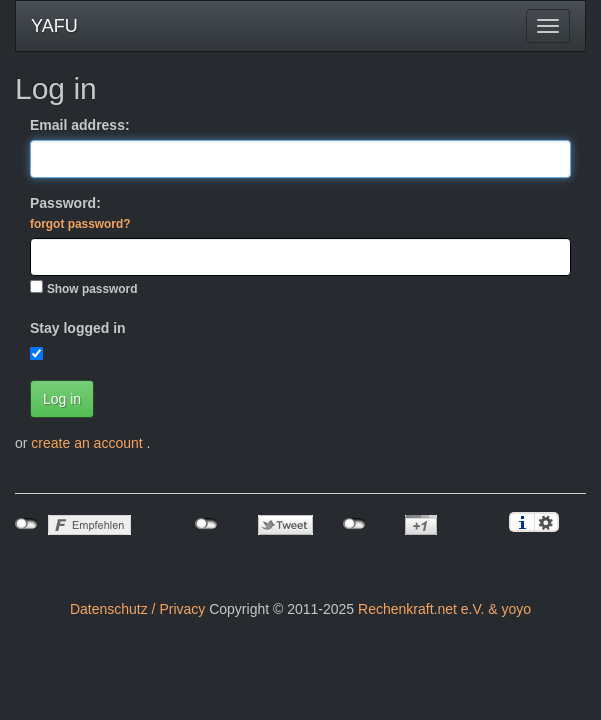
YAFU (54, 26)
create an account (88, 443)
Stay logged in (78, 328)
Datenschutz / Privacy (137, 609)
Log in (62, 399)
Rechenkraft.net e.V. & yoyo (444, 609)
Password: (80, 213)
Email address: (80, 125)
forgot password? (80, 224)
